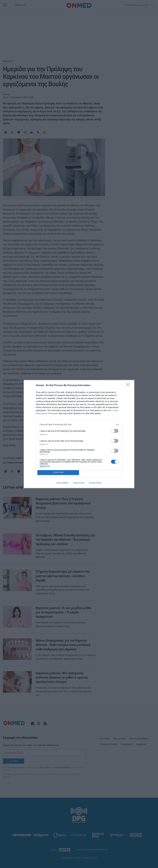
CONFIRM (58, 473)
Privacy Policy (95, 483)
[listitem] (79, 425)
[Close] (129, 385)
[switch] (115, 431)
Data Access (79, 483)
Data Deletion (63, 483)
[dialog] (79, 434)
